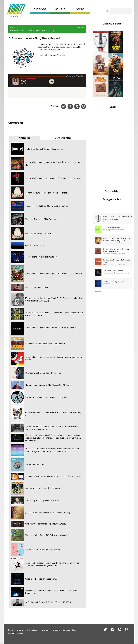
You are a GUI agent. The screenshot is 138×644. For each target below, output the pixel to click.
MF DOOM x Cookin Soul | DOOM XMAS (43, 488)
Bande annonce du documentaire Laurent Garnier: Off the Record (54, 274)
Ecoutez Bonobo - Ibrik (35, 464)
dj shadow (29, 30)
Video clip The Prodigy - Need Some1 (42, 579)
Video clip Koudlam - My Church (39, 234)
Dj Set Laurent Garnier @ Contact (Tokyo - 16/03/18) (48, 602)
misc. (80, 9)
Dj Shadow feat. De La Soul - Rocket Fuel (43, 373)
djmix (37, 30)
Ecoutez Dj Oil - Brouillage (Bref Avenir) (43, 550)
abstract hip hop (17, 30)
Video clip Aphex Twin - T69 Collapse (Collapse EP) (47, 535)
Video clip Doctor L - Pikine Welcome (41, 219)
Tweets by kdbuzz (113, 191)
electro (44, 30)
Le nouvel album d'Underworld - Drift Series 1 (45, 344)
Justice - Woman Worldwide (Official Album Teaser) (48, 513)
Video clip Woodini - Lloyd (37, 287)
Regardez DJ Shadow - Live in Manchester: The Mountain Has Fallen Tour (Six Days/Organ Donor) (52, 564)
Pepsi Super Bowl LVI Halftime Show (41, 257)
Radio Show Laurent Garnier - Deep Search (44, 149)
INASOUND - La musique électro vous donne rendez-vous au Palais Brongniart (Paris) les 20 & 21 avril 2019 (52, 450)
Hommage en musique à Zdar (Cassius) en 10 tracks (48, 385)
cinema (40, 9)
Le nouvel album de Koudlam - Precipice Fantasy (47, 193)
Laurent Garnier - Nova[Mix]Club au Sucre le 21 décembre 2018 (53, 476)
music (60, 9)
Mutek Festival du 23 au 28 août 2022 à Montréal (47, 206)
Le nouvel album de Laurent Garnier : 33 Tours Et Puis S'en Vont (53, 178)
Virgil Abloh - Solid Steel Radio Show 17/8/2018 (46, 524)
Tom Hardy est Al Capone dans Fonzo (42, 500)
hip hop (51, 30)
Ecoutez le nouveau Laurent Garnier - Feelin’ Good (47, 397)
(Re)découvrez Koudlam (36, 245)
